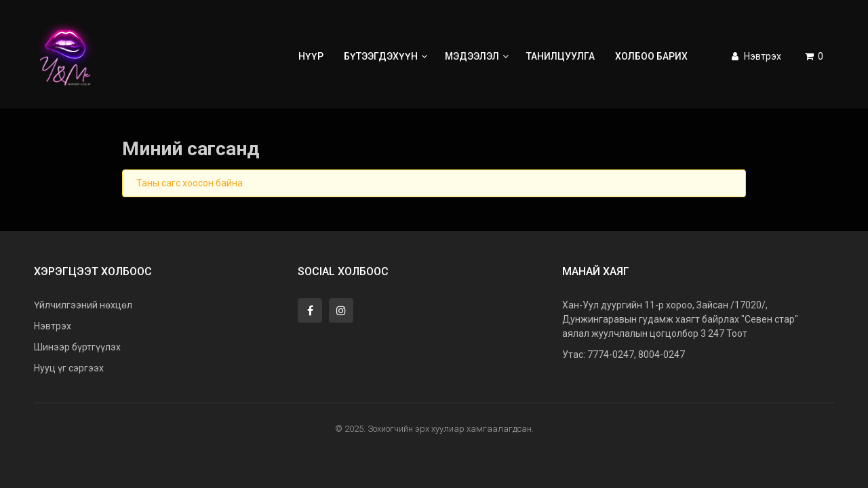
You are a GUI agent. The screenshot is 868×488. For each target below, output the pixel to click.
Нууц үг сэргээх (69, 368)
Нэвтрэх (755, 56)
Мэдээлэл (478, 56)
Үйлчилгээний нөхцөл (83, 305)
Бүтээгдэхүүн (387, 56)
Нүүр (311, 56)
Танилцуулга (560, 56)
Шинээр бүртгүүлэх (77, 347)
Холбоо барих (651, 56)
